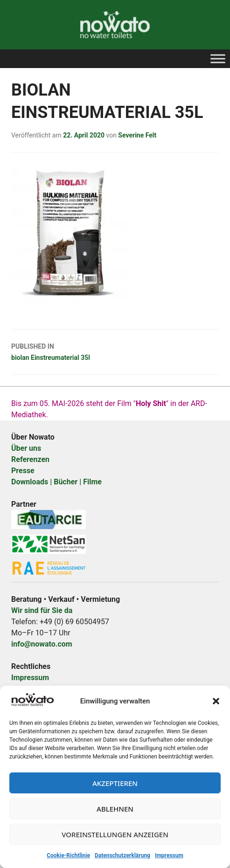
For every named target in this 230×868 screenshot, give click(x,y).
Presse (23, 471)
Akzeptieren (115, 783)
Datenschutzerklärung (122, 855)
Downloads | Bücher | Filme (56, 482)
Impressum (169, 855)
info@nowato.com (42, 644)
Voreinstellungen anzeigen (115, 834)
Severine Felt (137, 135)
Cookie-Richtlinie (68, 855)
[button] (216, 701)
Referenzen (30, 459)
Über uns (26, 448)
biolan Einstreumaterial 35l (115, 351)
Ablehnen (115, 809)
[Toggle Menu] (218, 59)
